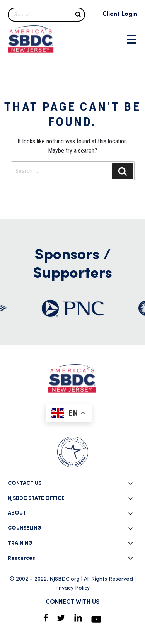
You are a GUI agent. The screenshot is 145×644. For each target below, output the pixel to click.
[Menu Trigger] (132, 39)
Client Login (120, 14)
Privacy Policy (72, 588)
